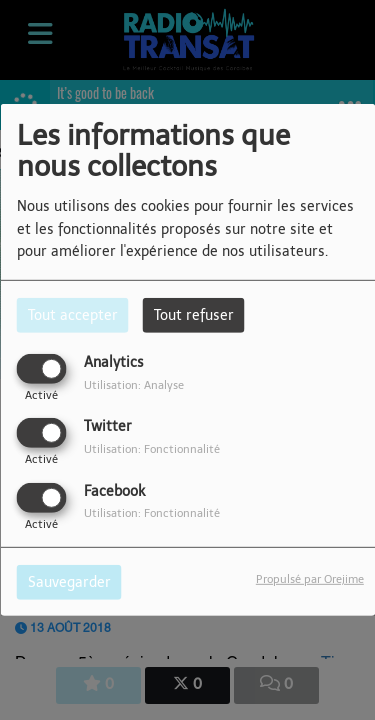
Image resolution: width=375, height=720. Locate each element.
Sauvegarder (69, 581)
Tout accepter (73, 315)
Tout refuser (194, 315)
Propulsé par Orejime (310, 578)
